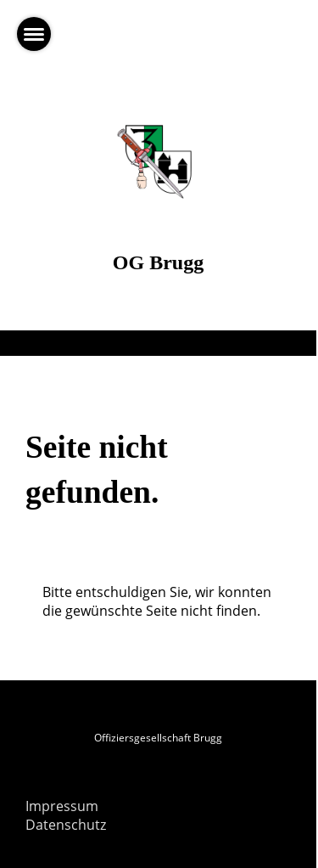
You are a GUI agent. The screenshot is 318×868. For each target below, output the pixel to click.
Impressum (62, 806)
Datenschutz (66, 825)
